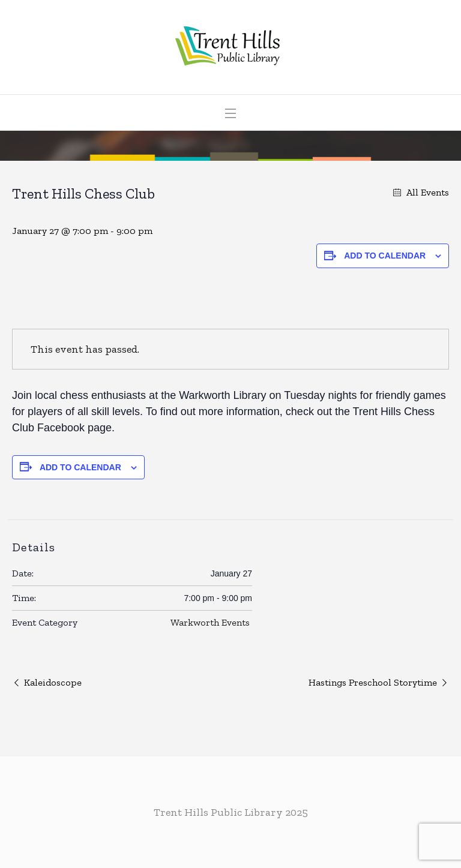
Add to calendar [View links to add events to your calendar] (385, 256)
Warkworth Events (210, 622)
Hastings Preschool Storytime (373, 682)
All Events (426, 192)
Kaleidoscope (53, 682)
